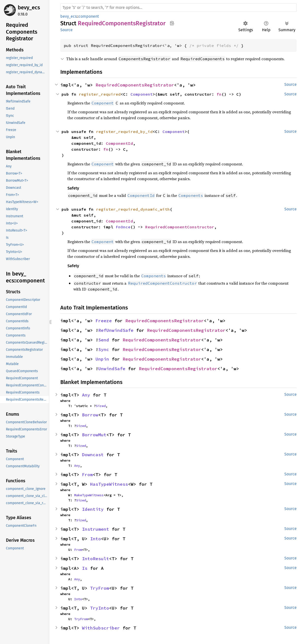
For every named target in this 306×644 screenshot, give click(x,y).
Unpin (102, 359)
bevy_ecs (29, 7)
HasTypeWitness (109, 484)
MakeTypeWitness (89, 495)
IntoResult (96, 559)
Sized (101, 406)
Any (86, 395)
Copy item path (172, 23)
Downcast (93, 455)
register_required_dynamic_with (133, 209)
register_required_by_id (124, 132)
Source (66, 30)
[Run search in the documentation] (178, 8)
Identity (93, 509)
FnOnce (123, 227)
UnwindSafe (112, 369)
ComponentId (119, 143)
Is (85, 568)
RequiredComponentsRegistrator (135, 85)
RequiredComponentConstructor (180, 227)
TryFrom (100, 588)
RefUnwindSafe (116, 330)
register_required (100, 94)
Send (104, 340)
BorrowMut (94, 435)
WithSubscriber (101, 628)
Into (96, 539)
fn (219, 94)
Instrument (96, 529)
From (87, 475)
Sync (104, 349)
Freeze (104, 321)
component (89, 16)
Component (142, 94)
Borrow (90, 415)
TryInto (100, 608)
